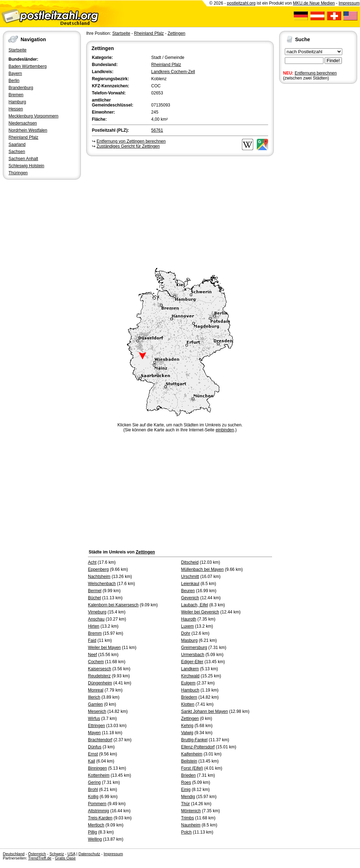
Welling (95, 839)
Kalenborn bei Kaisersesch (113, 605)
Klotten (188, 704)
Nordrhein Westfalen (28, 130)
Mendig (188, 797)
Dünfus (95, 747)
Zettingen (176, 33)
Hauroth (189, 619)
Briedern (189, 697)
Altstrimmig (98, 811)
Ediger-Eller (192, 662)
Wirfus (94, 719)
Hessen (16, 109)
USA (71, 854)
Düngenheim (100, 683)
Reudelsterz (99, 676)
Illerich (94, 697)
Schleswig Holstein (26, 166)
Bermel (95, 591)
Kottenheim (99, 775)
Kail (92, 761)
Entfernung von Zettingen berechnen (131, 141)
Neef (92, 655)
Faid (92, 640)
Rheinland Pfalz (23, 137)
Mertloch (96, 825)
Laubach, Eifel (195, 605)
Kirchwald (190, 676)
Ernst (93, 754)
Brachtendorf (100, 740)
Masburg (190, 640)
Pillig (92, 832)
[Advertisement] (180, 211)
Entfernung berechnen (316, 73)
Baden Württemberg (27, 66)
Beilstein (189, 761)
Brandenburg (21, 88)
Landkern (190, 669)
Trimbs (188, 818)
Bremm (95, 633)
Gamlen (95, 704)
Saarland (17, 144)
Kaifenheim (192, 754)
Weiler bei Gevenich (200, 612)
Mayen (94, 733)
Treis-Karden (100, 818)
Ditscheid (190, 562)
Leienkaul (190, 584)
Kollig (93, 797)
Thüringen (18, 173)
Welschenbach (102, 584)
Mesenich (97, 711)
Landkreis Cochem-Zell (173, 72)
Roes (186, 782)
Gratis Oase (65, 858)
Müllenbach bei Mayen (203, 569)
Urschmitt (190, 577)
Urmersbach (193, 655)
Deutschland (14, 854)
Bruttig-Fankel (195, 740)
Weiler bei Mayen (104, 648)
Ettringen (96, 726)
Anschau (96, 619)
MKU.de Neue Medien (314, 3)
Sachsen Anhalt (23, 159)
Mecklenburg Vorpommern (34, 116)
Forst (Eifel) (192, 768)
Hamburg (17, 102)
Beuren (188, 591)
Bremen (16, 95)
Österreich (37, 854)
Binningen (97, 768)
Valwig (187, 733)
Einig (186, 790)
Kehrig (187, 726)
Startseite (18, 50)
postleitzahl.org (241, 3)
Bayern (15, 73)
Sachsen (17, 152)
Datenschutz (89, 854)
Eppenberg (98, 569)
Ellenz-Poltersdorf (198, 747)
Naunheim (191, 825)
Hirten (94, 626)
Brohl (93, 790)
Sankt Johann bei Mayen (205, 711)
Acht (92, 562)
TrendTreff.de (40, 858)
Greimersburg (194, 648)
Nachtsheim (99, 577)
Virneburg (97, 612)
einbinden (225, 430)
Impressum (349, 3)
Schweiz (57, 854)
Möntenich (191, 811)
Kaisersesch (99, 669)
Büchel (95, 598)
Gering (94, 782)
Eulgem (189, 683)
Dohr (186, 633)
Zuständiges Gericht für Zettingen (128, 146)
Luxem (188, 626)
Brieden (189, 775)
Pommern (97, 804)
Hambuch (190, 690)
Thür (186, 804)
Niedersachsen (23, 123)
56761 (157, 130)
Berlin (14, 81)
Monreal (96, 690)
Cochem (96, 662)
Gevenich (190, 598)
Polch (187, 832)
